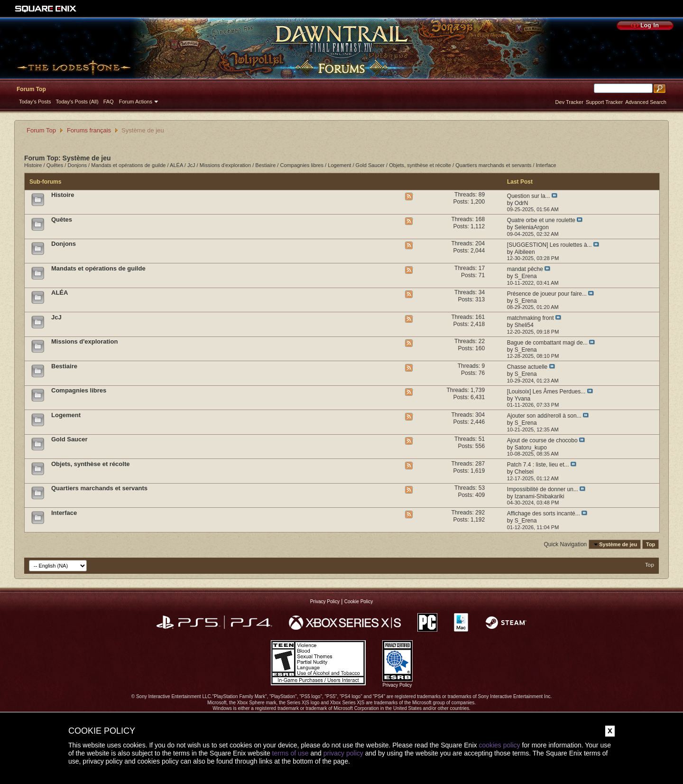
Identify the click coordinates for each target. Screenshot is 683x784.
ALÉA (176, 165)
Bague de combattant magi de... (547, 343)
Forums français (89, 130)
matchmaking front (531, 318)
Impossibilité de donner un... (543, 489)
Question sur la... (529, 196)
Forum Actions (136, 102)
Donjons (78, 165)
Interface (546, 165)
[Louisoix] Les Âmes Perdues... (546, 392)
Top (651, 544)
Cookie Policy (359, 602)
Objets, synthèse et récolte (420, 165)
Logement (339, 165)
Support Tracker (604, 102)
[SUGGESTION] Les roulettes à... (549, 245)
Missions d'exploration (225, 165)
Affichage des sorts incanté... (544, 513)
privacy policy (343, 753)
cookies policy (499, 745)
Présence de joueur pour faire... (547, 294)
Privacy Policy (325, 602)
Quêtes (55, 165)
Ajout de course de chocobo (542, 440)
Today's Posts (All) (77, 102)
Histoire (33, 165)
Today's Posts (35, 102)
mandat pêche (525, 269)
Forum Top (31, 89)
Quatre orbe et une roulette (541, 220)
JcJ (191, 165)
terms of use (291, 753)
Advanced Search (646, 102)
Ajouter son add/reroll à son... (544, 416)
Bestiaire (265, 165)
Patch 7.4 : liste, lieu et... (538, 465)
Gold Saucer (370, 165)
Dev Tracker (569, 102)
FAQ (109, 102)
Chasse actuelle (527, 367)
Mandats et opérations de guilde (128, 165)
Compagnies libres (302, 165)
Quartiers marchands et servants (493, 165)
